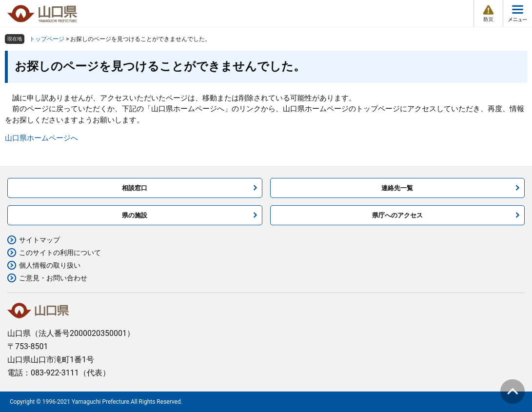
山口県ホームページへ (41, 138)
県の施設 (135, 215)
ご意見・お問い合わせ (53, 278)
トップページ (47, 39)
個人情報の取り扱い (50, 265)
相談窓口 (135, 188)
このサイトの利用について (60, 253)
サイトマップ (39, 240)
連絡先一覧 (397, 188)
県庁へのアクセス (397, 215)
